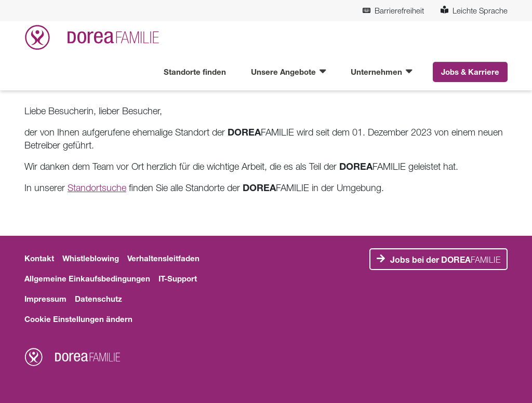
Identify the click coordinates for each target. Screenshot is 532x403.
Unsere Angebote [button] (284, 72)
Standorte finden (195, 72)
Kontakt (39, 258)
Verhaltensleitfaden (163, 258)
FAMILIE (445, 260)
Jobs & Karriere (470, 72)
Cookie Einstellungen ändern (78, 319)
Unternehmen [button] (377, 72)
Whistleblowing (91, 258)
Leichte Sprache (474, 10)
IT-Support (178, 278)
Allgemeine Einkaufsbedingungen (87, 278)
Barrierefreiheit (393, 10)
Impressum (45, 299)
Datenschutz (98, 299)
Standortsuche (97, 188)
